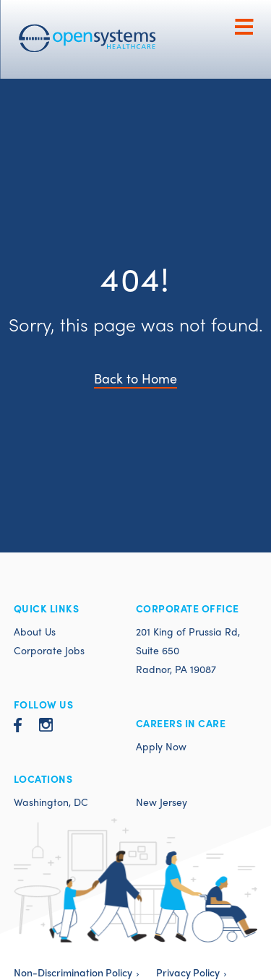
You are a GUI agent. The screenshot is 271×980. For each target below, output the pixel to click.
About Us (35, 631)
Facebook (18, 725)
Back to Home (135, 378)
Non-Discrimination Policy (73, 972)
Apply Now (161, 746)
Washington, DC (51, 802)
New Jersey (162, 802)
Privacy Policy (188, 972)
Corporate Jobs (49, 650)
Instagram (46, 725)
